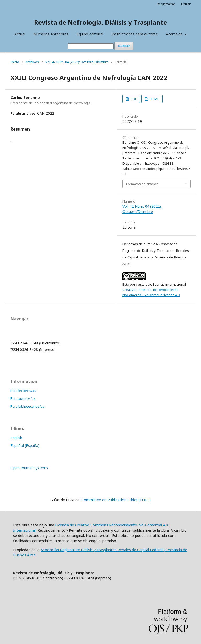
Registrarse (166, 4)
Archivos (32, 62)
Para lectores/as (23, 391)
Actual (20, 34)
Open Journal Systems (29, 468)
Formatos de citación (142, 184)
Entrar (186, 4)
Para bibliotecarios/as (27, 406)
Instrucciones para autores (135, 34)
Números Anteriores (51, 34)
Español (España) (25, 446)
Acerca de (175, 34)
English (16, 438)
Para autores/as (23, 398)
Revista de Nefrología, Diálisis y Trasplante (100, 22)
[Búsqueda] (91, 46)
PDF (133, 99)
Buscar (124, 46)
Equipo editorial (90, 34)
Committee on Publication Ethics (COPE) (116, 500)
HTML (154, 99)
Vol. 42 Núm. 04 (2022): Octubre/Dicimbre (77, 62)
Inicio (15, 62)
